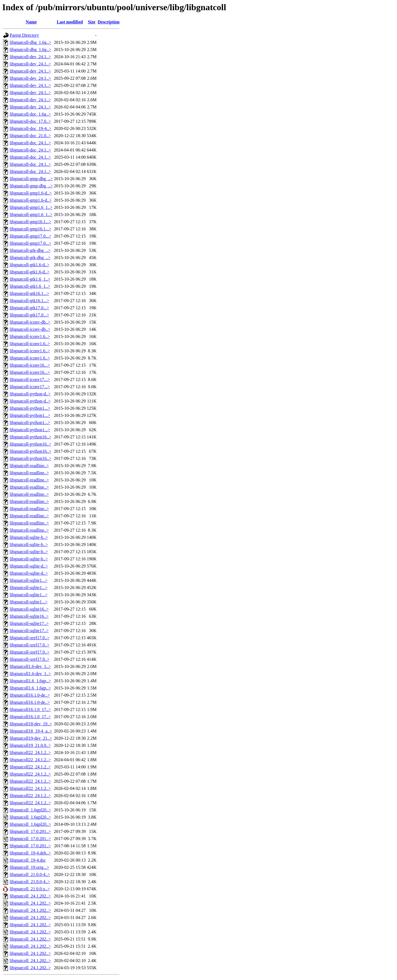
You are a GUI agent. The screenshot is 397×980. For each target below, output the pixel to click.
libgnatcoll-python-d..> (30, 394)
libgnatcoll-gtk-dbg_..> (30, 250)
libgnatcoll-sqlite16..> (29, 609)
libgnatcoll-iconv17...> (30, 380)
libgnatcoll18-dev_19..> (31, 724)
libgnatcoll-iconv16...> (30, 365)
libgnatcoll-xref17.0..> (30, 638)
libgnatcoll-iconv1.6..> (30, 336)
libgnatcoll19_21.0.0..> (30, 745)
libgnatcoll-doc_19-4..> (30, 128)
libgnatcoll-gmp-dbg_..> (31, 179)
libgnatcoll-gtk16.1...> (29, 293)
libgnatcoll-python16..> (30, 437)
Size (92, 22)
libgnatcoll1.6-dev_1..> (30, 666)
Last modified (70, 22)
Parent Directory (24, 35)
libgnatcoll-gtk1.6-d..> (30, 265)
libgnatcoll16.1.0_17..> (30, 709)
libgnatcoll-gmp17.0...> (30, 236)
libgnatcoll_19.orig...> (29, 867)
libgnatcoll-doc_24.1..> (30, 143)
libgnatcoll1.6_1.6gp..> (30, 681)
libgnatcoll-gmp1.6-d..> (31, 193)
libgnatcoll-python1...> (30, 408)
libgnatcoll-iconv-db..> (30, 322)
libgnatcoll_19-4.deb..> (30, 853)
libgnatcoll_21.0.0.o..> (30, 889)
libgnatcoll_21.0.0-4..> (30, 874)
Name (31, 22)
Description (108, 22)
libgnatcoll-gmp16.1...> (30, 222)
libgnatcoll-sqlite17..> (29, 623)
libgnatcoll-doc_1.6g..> (30, 114)
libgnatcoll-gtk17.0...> (29, 308)
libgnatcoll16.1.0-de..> (30, 695)
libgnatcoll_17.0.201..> (30, 831)
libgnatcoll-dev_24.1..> (30, 57)
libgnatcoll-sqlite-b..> (29, 537)
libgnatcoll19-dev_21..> (31, 738)
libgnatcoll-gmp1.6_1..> (31, 207)
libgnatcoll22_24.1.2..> (30, 753)
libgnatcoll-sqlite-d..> (29, 566)
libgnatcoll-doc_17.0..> (30, 121)
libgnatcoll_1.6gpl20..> (30, 810)
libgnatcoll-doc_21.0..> (30, 136)
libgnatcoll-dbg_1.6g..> (30, 42)
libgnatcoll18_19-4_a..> (31, 731)
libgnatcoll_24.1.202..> (30, 896)
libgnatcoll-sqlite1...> (29, 580)
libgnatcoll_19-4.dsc (28, 860)
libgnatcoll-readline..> (29, 466)
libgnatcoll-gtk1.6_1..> (30, 279)
